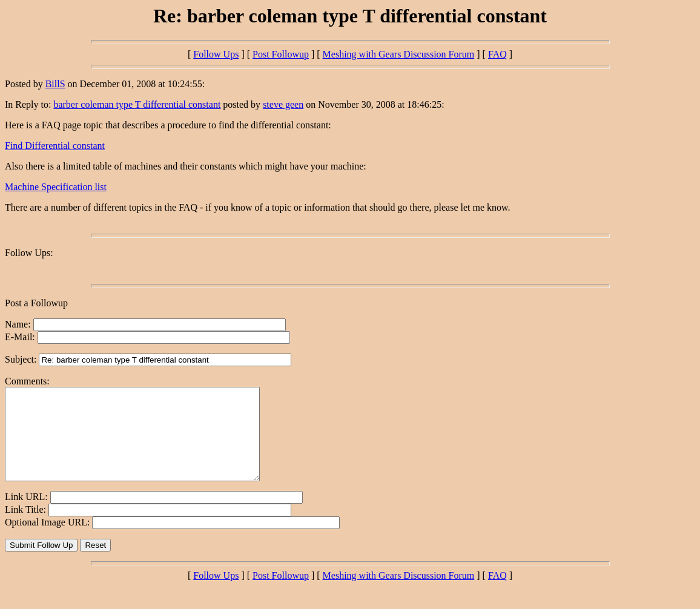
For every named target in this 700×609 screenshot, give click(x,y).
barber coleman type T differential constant (137, 104)
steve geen (283, 104)
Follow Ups (216, 54)
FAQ (497, 54)
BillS (55, 84)
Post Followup (281, 54)
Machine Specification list (56, 187)
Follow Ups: (29, 253)
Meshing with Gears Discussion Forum (399, 54)
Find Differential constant (55, 146)
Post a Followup (36, 303)
